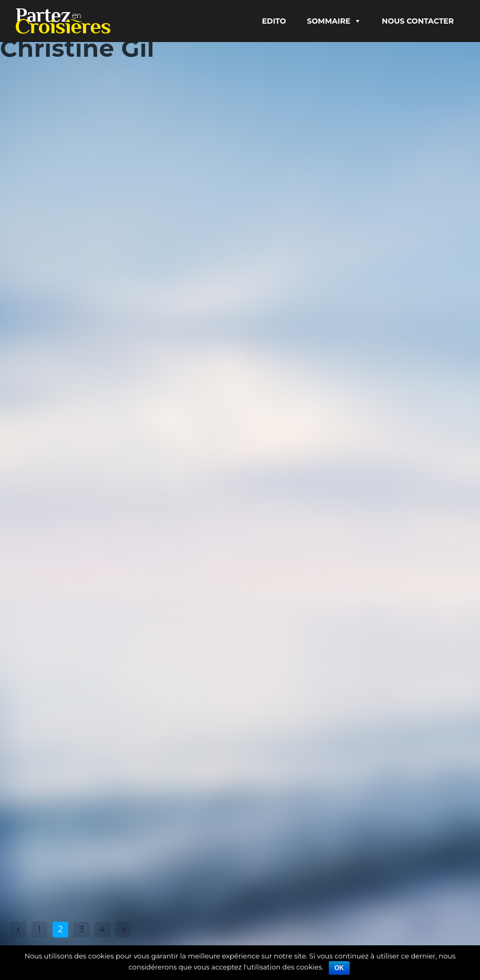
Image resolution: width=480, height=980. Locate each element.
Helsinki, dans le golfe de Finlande (103, 791)
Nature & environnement (395, 528)
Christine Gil (42, 249)
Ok (339, 968)
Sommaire (329, 21)
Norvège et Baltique (331, 220)
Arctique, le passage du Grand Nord (343, 505)
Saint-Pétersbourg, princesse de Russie (84, 226)
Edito (274, 21)
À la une (369, 237)
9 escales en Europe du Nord (149, 249)
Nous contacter (418, 21)
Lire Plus (35, 318)
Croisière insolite (135, 537)
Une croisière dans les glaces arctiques (92, 514)
